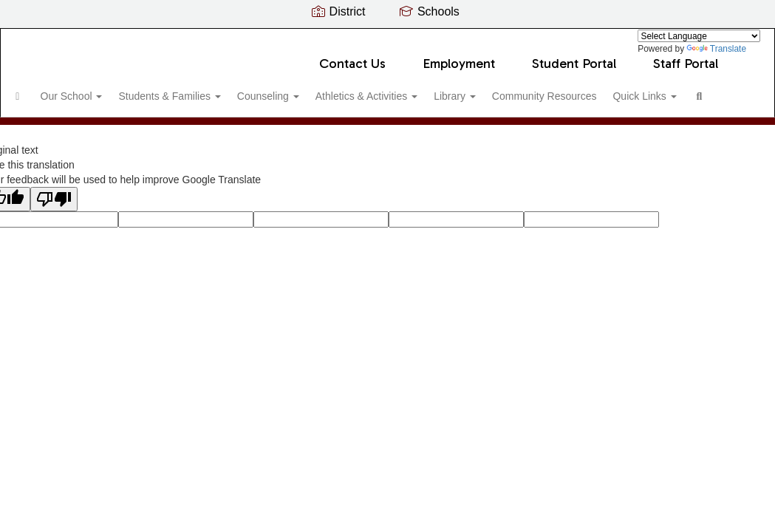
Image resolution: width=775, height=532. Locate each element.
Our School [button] (100, 89)
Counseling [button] (309, 89)
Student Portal (574, 56)
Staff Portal (686, 56)
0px (720, 174)
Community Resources (603, 89)
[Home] (41, 89)
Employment (459, 56)
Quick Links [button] (66, 126)
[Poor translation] (54, 274)
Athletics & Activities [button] (413, 89)
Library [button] (507, 89)
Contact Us (352, 56)
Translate (716, 49)
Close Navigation (194, 132)
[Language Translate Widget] (699, 36)
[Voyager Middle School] (387, 38)
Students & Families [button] (204, 89)
